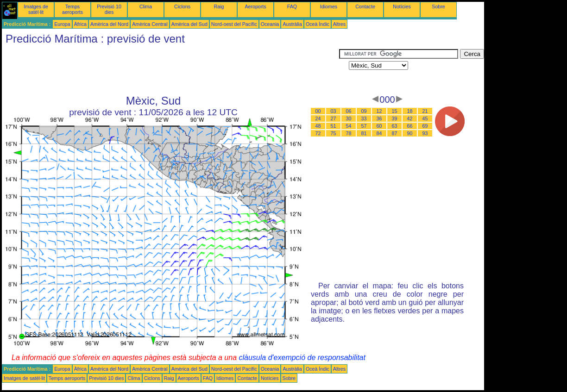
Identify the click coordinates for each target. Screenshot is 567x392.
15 (395, 111)
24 (318, 118)
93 (425, 133)
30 (349, 118)
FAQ (292, 6)
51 (334, 126)
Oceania (270, 24)
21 (425, 111)
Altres (339, 24)
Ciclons (182, 6)
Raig (219, 6)
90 (410, 133)
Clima (146, 6)
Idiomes (329, 6)
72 (318, 133)
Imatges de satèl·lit (36, 9)
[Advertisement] (170, 70)
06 (349, 111)
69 (425, 126)
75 (334, 133)
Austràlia (292, 24)
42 (410, 118)
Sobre (438, 6)
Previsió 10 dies (109, 9)
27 (334, 118)
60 (379, 126)
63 (395, 126)
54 (349, 126)
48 (318, 126)
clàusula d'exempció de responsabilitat (302, 358)
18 (410, 111)
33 (364, 118)
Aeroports (255, 6)
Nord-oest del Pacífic (234, 24)
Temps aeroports (72, 9)
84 (379, 133)
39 (395, 118)
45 (425, 118)
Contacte (365, 6)
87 (395, 133)
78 (349, 133)
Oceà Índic (318, 24)
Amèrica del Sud (189, 24)
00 (318, 111)
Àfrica (80, 24)
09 (364, 111)
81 (364, 133)
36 (379, 118)
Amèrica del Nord (109, 24)
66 (410, 126)
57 (364, 126)
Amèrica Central (150, 24)
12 (379, 111)
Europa (62, 24)
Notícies (402, 6)
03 (334, 111)
